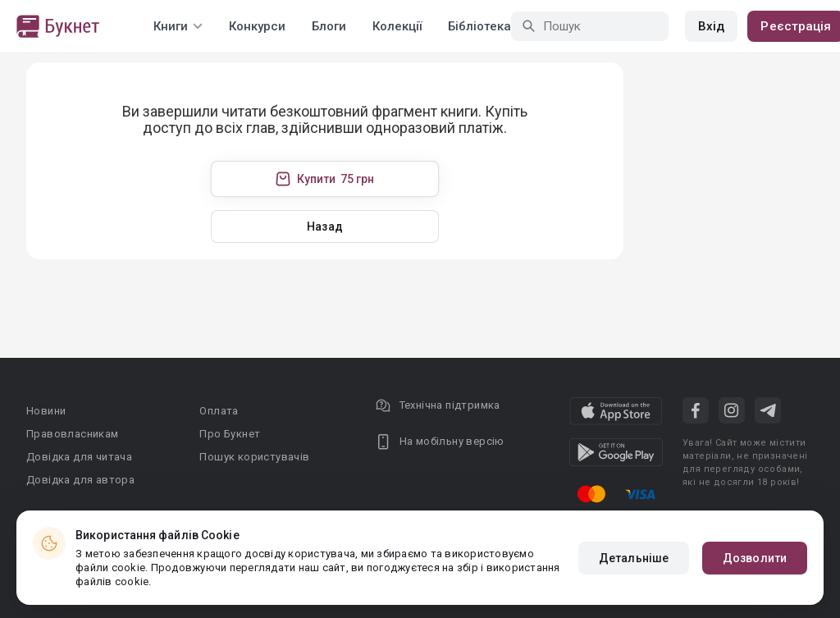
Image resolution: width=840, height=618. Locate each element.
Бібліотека (479, 26)
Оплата (219, 411)
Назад (325, 227)
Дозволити (755, 558)
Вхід (711, 26)
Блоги (329, 26)
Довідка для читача (79, 457)
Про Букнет (230, 434)
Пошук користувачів (254, 457)
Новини (46, 411)
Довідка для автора (80, 480)
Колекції (397, 26)
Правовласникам (73, 434)
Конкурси (257, 26)
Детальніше (634, 558)
